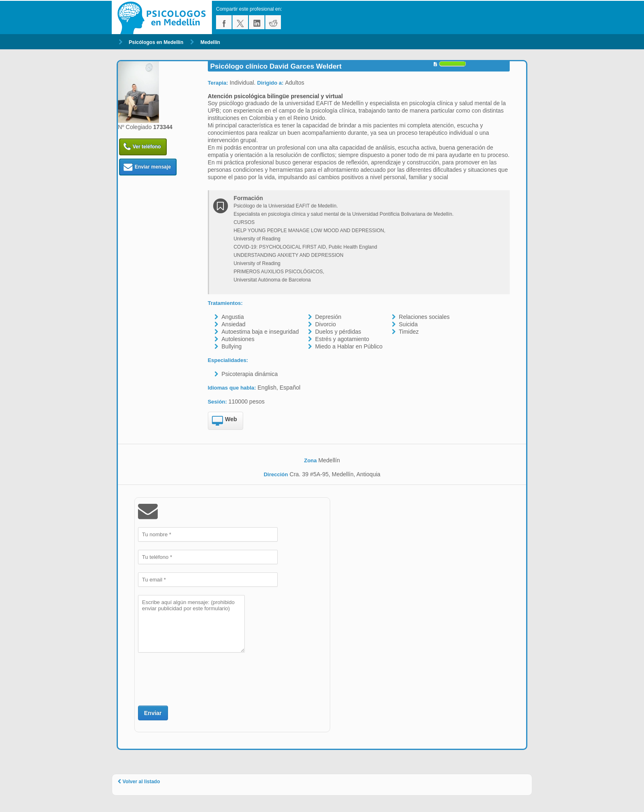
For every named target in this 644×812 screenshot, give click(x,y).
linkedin (257, 22)
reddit (273, 22)
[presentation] (200, 678)
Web (224, 421)
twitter (240, 22)
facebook (224, 22)
